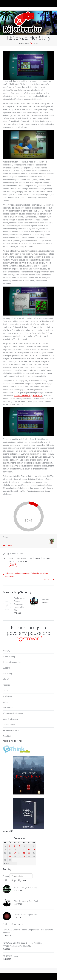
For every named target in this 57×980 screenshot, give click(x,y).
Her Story (46, 558)
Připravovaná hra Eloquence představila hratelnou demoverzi (27, 575)
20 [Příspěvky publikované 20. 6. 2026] (29, 853)
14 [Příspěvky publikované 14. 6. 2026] (34, 849)
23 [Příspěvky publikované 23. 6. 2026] (10, 857)
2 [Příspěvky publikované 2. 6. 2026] (10, 846)
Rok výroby (7, 674)
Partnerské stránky (11, 730)
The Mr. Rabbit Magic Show (25, 915)
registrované (28, 638)
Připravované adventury (13, 713)
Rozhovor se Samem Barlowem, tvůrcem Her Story (19, 604)
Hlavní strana (24, 43)
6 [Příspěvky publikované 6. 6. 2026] (29, 846)
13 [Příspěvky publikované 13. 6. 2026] (29, 849)
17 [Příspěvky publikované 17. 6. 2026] (15, 853)
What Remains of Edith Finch (26, 901)
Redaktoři (7, 736)
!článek (35, 43)
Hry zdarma (8, 708)
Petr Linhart (8, 545)
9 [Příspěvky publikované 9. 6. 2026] (10, 849)
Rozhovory (7, 696)
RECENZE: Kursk (10, 956)
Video (5, 702)
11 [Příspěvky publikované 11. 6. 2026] (19, 849)
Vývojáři (6, 679)
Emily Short (37, 396)
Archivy (6, 876)
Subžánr (6, 668)
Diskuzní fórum (9, 725)
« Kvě (7, 864)
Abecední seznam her (12, 662)
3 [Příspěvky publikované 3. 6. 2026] (15, 846)
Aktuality (6, 651)
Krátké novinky (9, 656)
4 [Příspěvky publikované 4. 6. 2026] (19, 846)
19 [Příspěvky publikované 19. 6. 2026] (24, 853)
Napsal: (25, 558)
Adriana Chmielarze (22, 396)
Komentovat (23, 561)
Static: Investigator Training (25, 888)
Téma (5, 691)
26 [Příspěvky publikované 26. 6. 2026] (24, 857)
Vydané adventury (10, 719)
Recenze (12, 561)
